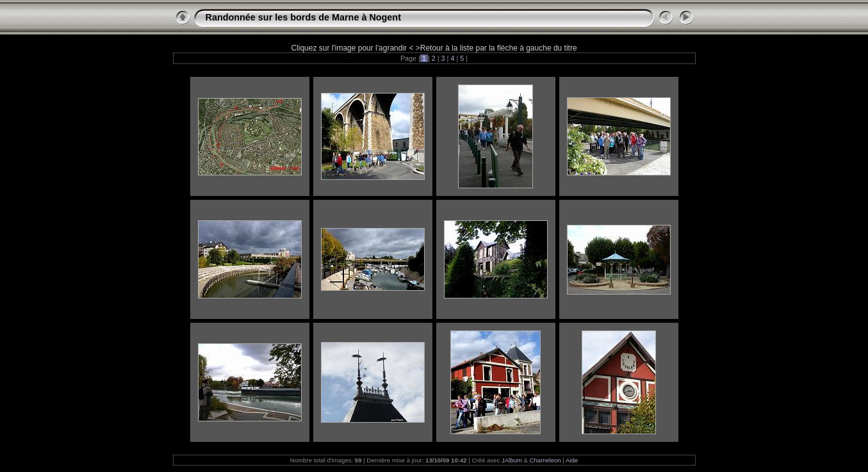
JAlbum (512, 460)
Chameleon (545, 460)
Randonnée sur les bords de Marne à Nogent (303, 17)
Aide (572, 460)
